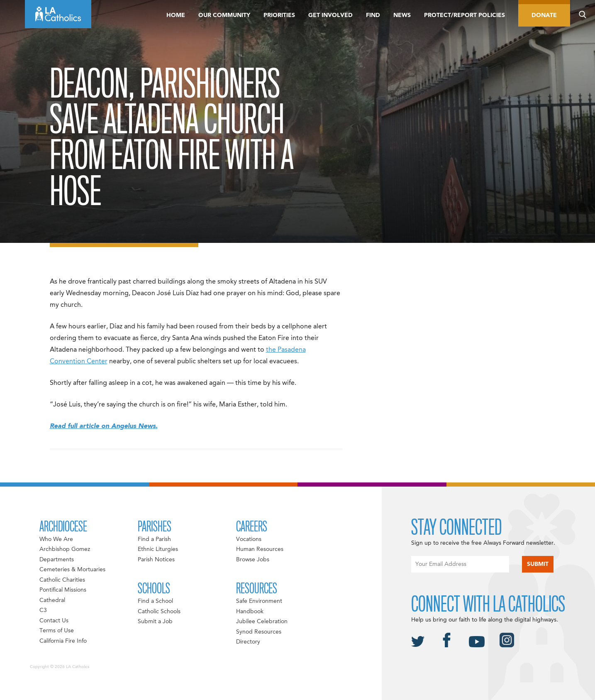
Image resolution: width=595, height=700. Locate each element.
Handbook (250, 612)
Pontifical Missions (63, 590)
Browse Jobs (253, 560)
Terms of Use (57, 631)
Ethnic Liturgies (158, 549)
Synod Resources (259, 632)
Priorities (279, 15)
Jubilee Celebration (262, 622)
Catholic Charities (62, 580)
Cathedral (52, 600)
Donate (544, 15)
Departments (57, 560)
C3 (43, 610)
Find (373, 15)
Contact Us (54, 621)
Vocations (249, 539)
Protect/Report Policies (465, 15)
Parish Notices (156, 560)
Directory (248, 642)
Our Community (224, 15)
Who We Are (56, 539)
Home (176, 15)
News (402, 15)
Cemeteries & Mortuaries (72, 570)
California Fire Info (63, 641)
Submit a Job (155, 622)
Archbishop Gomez (65, 549)
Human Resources (260, 549)
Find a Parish (154, 539)
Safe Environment (259, 601)
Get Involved (330, 15)
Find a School (155, 601)
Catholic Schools (159, 612)
